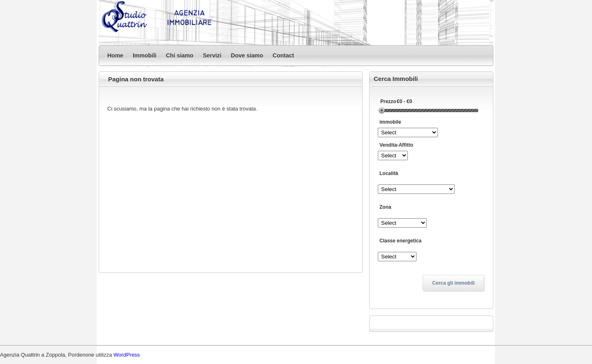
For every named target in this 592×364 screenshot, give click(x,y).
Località (389, 173)
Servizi (212, 55)
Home (115, 55)
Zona (385, 207)
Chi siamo (179, 55)
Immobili (145, 55)
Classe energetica (400, 241)
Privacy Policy (431, 325)
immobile (390, 122)
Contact (283, 55)
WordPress (127, 355)
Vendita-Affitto (396, 145)
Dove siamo (247, 55)
